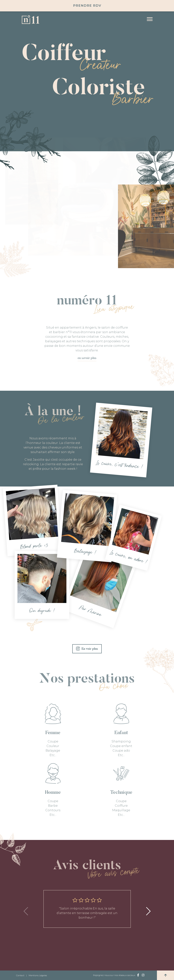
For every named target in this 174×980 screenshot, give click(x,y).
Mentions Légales (38, 975)
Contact (20, 975)
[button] (148, 911)
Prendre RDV (87, 6)
